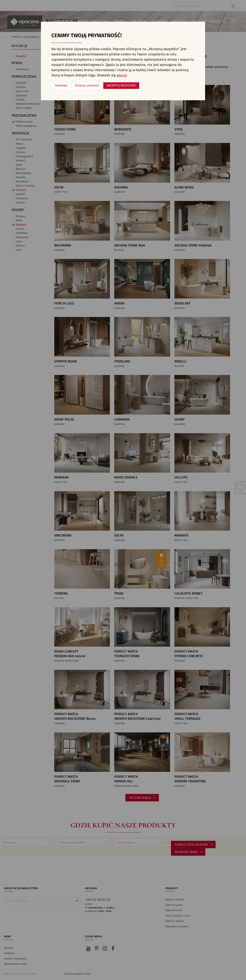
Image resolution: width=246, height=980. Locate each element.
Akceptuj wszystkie (121, 86)
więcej (122, 75)
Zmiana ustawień (87, 86)
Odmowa (61, 86)
